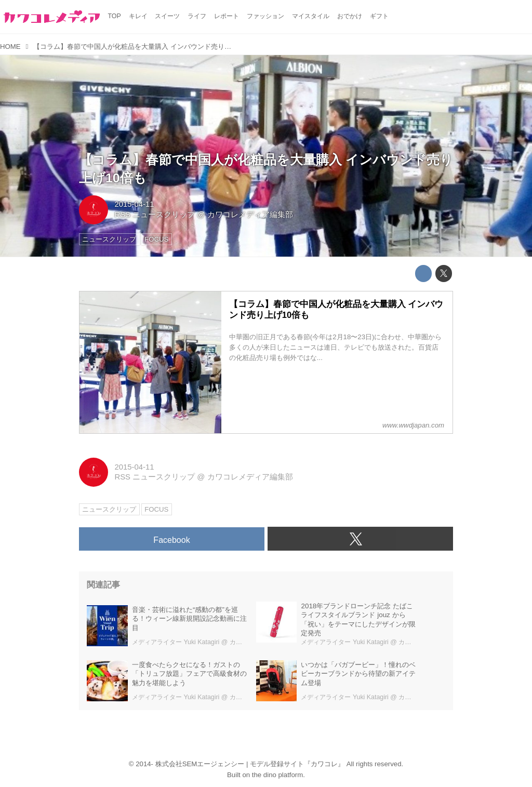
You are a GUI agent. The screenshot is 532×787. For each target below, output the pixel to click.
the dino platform (277, 775)
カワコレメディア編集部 (250, 215)
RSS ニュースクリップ (155, 215)
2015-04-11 (134, 204)
